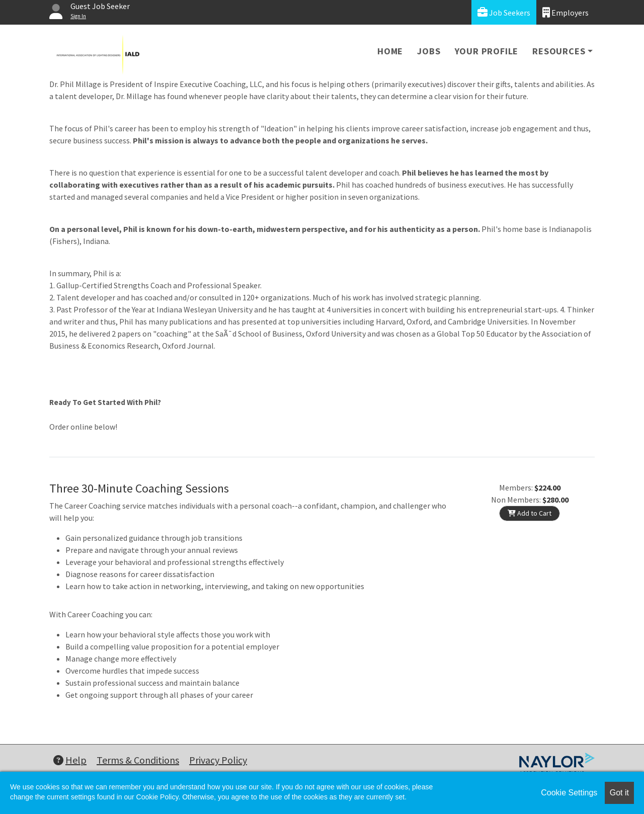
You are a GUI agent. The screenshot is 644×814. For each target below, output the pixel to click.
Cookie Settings (569, 793)
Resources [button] (559, 51)
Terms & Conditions (138, 760)
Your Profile (487, 51)
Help (70, 760)
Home (390, 51)
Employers (566, 12)
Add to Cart (530, 513)
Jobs (429, 51)
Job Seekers (504, 12)
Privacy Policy (218, 760)
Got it (619, 793)
